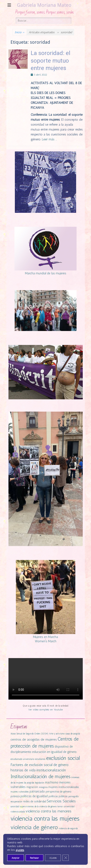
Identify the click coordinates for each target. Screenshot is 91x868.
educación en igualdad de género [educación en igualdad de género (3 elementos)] (54, 752)
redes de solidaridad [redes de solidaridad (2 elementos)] (35, 801)
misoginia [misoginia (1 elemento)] (43, 787)
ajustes (20, 850)
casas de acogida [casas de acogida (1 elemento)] (73, 734)
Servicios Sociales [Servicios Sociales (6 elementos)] (61, 801)
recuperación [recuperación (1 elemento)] (16, 802)
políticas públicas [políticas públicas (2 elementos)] (58, 796)
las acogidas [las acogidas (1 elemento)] (29, 783)
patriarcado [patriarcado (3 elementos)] (37, 791)
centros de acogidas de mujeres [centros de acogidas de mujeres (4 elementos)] (34, 739)
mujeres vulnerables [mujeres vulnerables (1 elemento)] (20, 792)
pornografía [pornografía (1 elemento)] (73, 796)
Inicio (20, 32)
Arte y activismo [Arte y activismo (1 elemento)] (57, 734)
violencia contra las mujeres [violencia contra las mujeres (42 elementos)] (45, 818)
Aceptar (16, 858)
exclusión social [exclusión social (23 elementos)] (63, 758)
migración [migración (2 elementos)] (32, 787)
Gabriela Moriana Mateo (44, 5)
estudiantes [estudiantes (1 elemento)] (40, 759)
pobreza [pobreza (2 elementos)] (15, 796)
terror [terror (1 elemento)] (60, 807)
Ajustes (53, 858)
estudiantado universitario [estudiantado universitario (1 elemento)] (22, 759)
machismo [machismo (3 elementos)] (52, 782)
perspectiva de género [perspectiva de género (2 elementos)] (58, 792)
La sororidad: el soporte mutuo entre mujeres (51, 61)
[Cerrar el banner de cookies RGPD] (66, 858)
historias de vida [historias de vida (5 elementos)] (23, 770)
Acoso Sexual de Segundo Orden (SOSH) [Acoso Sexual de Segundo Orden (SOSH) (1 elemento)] (29, 734)
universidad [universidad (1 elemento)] (69, 807)
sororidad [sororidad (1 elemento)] (15, 807)
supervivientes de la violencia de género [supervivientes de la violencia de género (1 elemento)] (38, 807)
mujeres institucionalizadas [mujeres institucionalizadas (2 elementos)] (64, 787)
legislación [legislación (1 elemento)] (40, 783)
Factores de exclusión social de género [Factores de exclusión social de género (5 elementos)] (40, 765)
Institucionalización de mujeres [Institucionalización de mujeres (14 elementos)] (40, 776)
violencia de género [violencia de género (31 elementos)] (34, 827)
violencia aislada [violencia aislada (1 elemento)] (18, 812)
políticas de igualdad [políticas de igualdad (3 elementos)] (34, 796)
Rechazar (34, 858)
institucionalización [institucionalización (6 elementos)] (51, 770)
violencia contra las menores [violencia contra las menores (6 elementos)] (48, 811)
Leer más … (49, 139)
